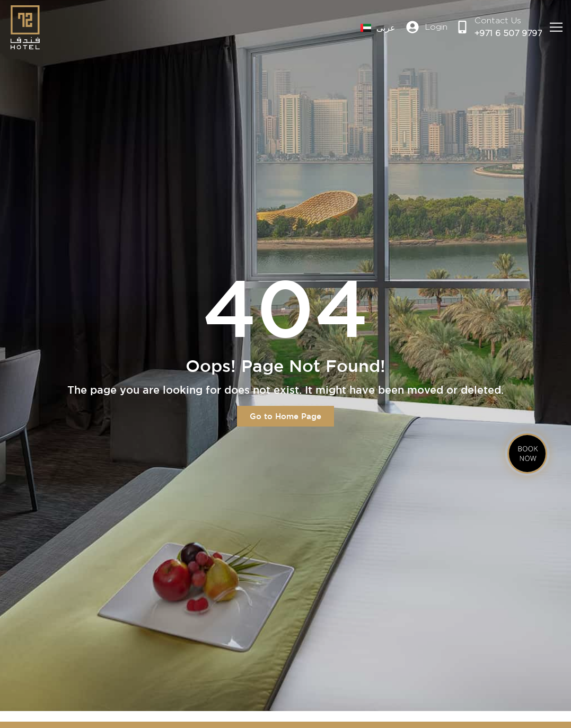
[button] (556, 27)
